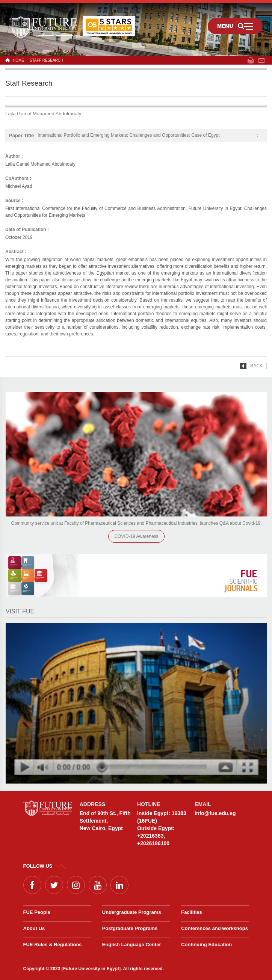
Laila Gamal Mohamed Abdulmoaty (43, 114)
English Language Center (132, 945)
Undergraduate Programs (132, 912)
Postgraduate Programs (130, 928)
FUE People (37, 912)
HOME (17, 60)
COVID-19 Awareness (136, 536)
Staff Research (46, 60)
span (251, 60)
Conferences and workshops (215, 928)
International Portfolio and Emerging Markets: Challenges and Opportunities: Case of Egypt (128, 135)
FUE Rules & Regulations (53, 945)
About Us (34, 928)
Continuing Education (206, 945)
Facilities (192, 912)
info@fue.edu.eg (215, 813)
